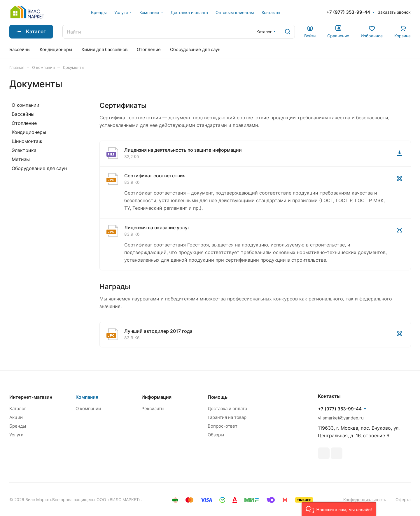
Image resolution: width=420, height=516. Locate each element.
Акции (16, 417)
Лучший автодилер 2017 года (158, 331)
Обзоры (216, 435)
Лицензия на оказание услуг (157, 228)
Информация (156, 397)
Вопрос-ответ (223, 426)
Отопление (24, 123)
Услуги (16, 435)
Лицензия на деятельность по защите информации (183, 150)
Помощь (218, 397)
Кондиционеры (29, 132)
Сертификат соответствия (155, 176)
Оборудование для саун (39, 168)
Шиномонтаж (27, 141)
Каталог (18, 409)
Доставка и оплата (227, 409)
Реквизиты (153, 409)
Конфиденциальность (365, 500)
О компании (26, 105)
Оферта (403, 500)
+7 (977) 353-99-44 (348, 12)
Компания (87, 397)
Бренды (18, 426)
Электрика (24, 150)
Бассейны (23, 114)
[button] (339, 509)
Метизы (21, 159)
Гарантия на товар (227, 417)
